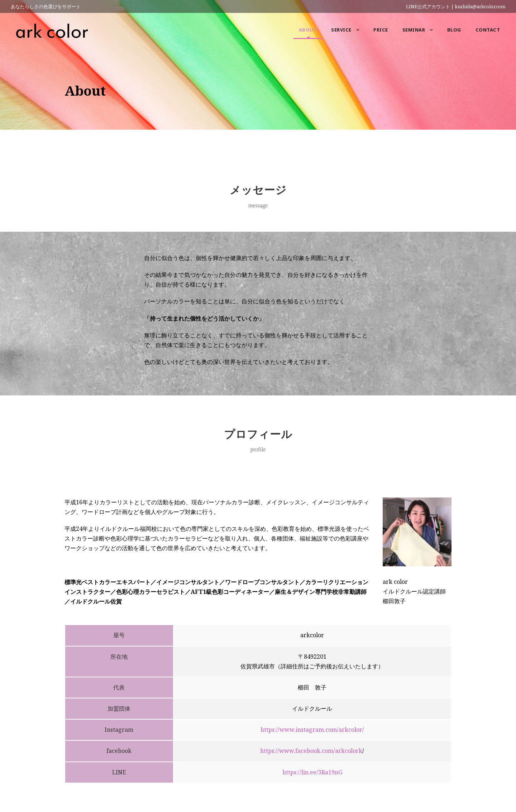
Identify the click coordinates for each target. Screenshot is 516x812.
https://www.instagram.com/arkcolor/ (312, 730)
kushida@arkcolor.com (480, 6)
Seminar (414, 30)
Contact (488, 30)
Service (341, 30)
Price (381, 30)
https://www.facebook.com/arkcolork (311, 751)
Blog (454, 30)
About (308, 30)
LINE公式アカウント (428, 6)
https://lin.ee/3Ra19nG (312, 772)
